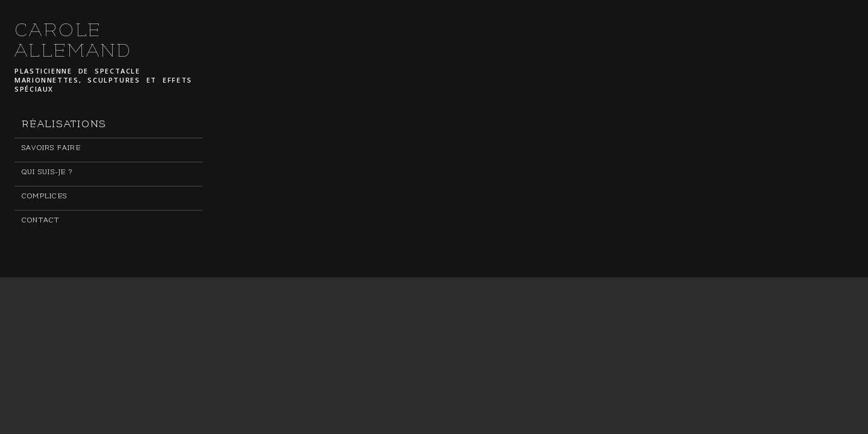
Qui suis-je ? (47, 172)
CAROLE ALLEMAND (73, 41)
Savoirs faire (51, 148)
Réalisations (64, 124)
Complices (44, 196)
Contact (41, 220)
